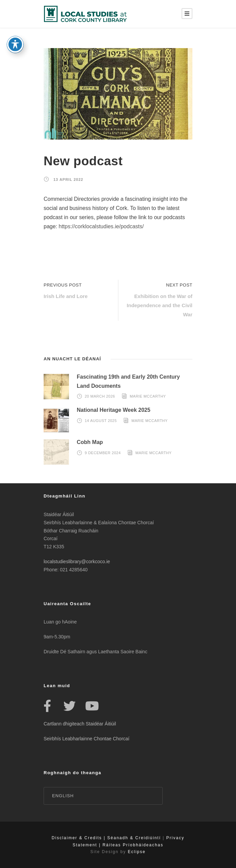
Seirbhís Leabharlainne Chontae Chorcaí (87, 739)
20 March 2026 (100, 396)
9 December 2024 (103, 453)
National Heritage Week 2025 (114, 410)
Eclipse (137, 852)
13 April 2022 (68, 179)
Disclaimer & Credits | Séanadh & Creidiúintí (106, 838)
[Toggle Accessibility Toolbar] (15, 34)
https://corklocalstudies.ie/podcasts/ (101, 226)
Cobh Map (90, 442)
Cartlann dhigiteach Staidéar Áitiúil (80, 724)
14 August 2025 (101, 421)
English (63, 796)
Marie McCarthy (148, 396)
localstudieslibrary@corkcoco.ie (77, 562)
